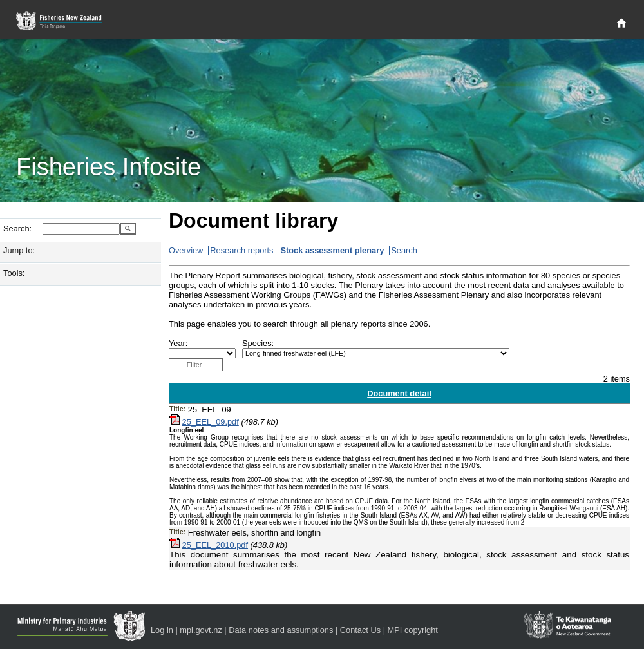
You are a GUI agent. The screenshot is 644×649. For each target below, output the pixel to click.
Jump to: (19, 250)
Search (404, 250)
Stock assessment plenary (333, 250)
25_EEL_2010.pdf (215, 545)
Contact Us (360, 630)
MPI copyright (413, 630)
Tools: (14, 273)
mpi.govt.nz (201, 630)
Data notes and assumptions (281, 630)
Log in (162, 630)
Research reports (241, 250)
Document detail (399, 393)
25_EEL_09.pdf (211, 422)
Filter (194, 365)
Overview (186, 250)
